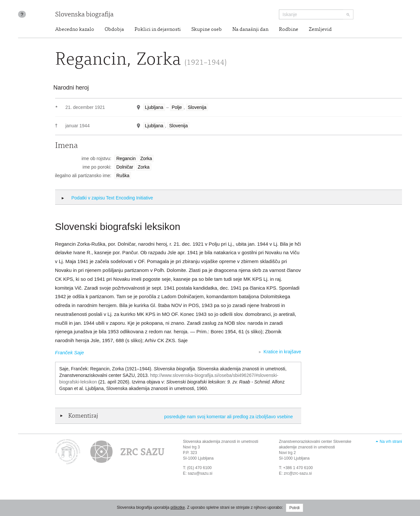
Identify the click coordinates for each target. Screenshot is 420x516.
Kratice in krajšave (282, 352)
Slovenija (197, 107)
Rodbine (289, 30)
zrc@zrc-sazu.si (298, 473)
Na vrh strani (391, 442)
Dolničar (125, 167)
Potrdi (294, 508)
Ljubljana (154, 107)
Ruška (123, 175)
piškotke (178, 507)
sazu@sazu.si (200, 473)
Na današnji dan (250, 30)
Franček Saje (70, 352)
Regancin (126, 158)
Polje (177, 107)
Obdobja (114, 30)
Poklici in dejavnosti (158, 30)
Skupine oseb (207, 30)
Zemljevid (320, 30)
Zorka (146, 158)
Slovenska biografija (84, 15)
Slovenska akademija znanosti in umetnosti (221, 442)
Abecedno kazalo (75, 30)
